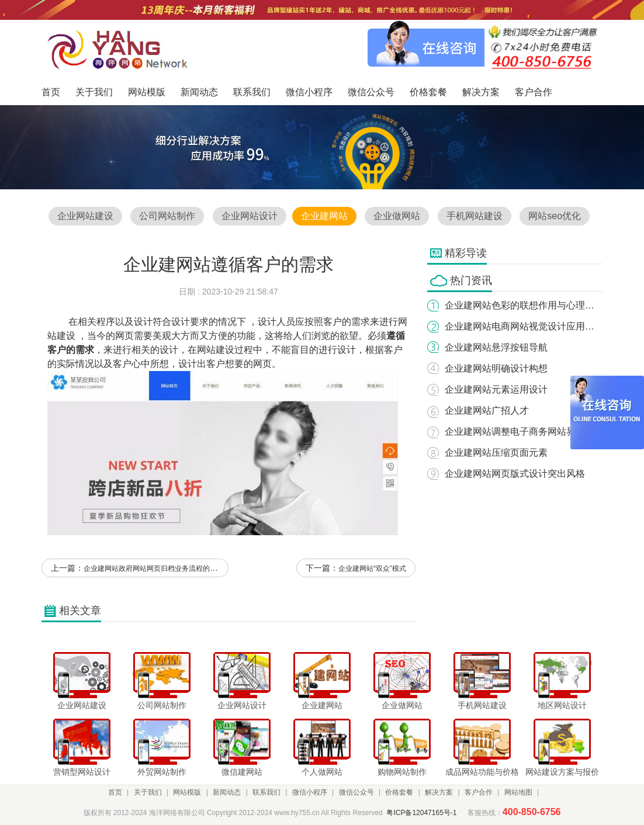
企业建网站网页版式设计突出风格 (515, 474)
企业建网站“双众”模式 (372, 569)
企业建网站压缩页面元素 (496, 453)
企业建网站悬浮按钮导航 (496, 347)
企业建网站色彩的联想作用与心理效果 (524, 305)
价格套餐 (399, 792)
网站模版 (187, 792)
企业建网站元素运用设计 (496, 389)
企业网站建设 (85, 216)
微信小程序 (310, 792)
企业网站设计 (250, 216)
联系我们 (266, 792)
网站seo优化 (555, 216)
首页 (115, 792)
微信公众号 (356, 792)
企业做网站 (397, 216)
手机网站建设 (475, 216)
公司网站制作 (167, 216)
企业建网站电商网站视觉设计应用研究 (524, 326)
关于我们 (148, 792)
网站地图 (518, 792)
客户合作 (479, 792)
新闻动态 (227, 792)
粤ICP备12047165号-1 (421, 813)
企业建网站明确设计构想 (496, 368)
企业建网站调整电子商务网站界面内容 (524, 431)
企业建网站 (324, 216)
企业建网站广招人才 (487, 410)
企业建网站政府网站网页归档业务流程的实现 (154, 569)
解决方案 (439, 792)
